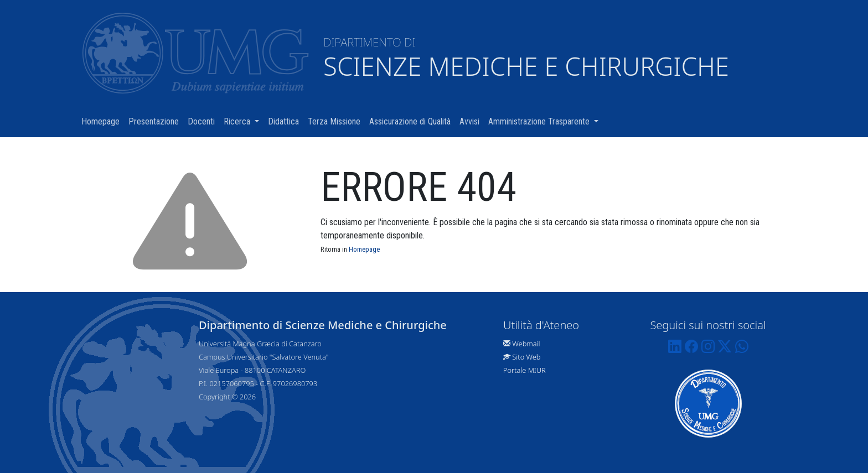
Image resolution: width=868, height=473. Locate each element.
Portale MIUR (525, 370)
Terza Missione (336, 121)
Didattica (286, 121)
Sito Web (526, 357)
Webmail (526, 344)
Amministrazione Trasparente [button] (546, 121)
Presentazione (156, 121)
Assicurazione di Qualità (412, 121)
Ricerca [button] (244, 121)
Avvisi (472, 121)
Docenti (203, 121)
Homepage (103, 121)
